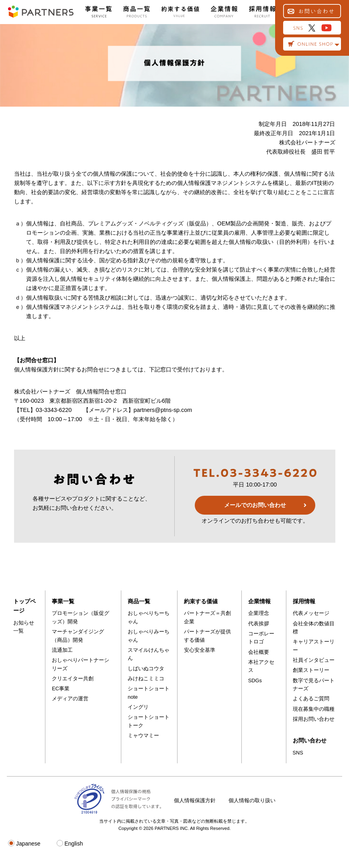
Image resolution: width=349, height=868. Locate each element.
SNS (298, 753)
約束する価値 (201, 601)
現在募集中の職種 (314, 709)
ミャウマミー (143, 735)
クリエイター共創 (73, 678)
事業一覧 (63, 601)
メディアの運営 (70, 699)
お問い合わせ (310, 740)
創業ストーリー (311, 670)
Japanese (24, 844)
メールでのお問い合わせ (255, 505)
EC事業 (61, 689)
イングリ (138, 707)
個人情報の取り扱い (252, 800)
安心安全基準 (200, 650)
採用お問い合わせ (314, 719)
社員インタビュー (314, 660)
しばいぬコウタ (146, 668)
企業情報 (259, 601)
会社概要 (259, 652)
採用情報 (304, 601)
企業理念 (259, 613)
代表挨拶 (259, 624)
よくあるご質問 (311, 699)
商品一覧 (139, 601)
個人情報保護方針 (195, 800)
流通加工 (62, 650)
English (70, 844)
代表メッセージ (311, 613)
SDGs (255, 680)
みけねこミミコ (146, 678)
